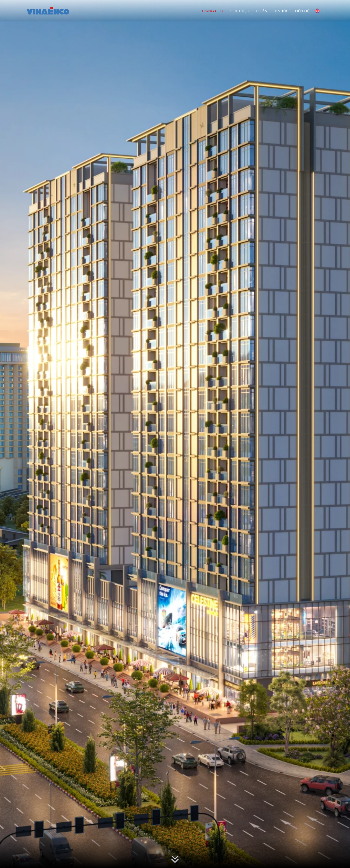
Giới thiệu (239, 11)
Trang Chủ (212, 11)
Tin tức (281, 11)
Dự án (262, 11)
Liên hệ (302, 11)
